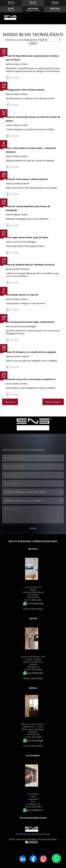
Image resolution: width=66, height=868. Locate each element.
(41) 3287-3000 (35, 669)
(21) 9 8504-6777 (33, 810)
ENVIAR (33, 528)
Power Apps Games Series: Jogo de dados (27, 237)
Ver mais (15, 78)
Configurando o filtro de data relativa (25, 90)
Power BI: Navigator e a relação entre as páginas (31, 352)
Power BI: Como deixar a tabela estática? (27, 179)
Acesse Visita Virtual (33, 609)
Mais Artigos (53, 402)
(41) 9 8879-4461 (33, 673)
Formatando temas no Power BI (22, 295)
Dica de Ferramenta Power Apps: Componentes (30, 322)
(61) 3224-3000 (35, 737)
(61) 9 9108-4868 (33, 741)
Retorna (10, 402)
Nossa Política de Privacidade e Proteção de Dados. (33, 839)
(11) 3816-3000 (35, 600)
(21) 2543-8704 (35, 807)
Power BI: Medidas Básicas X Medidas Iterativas (30, 265)
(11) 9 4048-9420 (33, 604)
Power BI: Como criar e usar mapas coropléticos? (31, 379)
